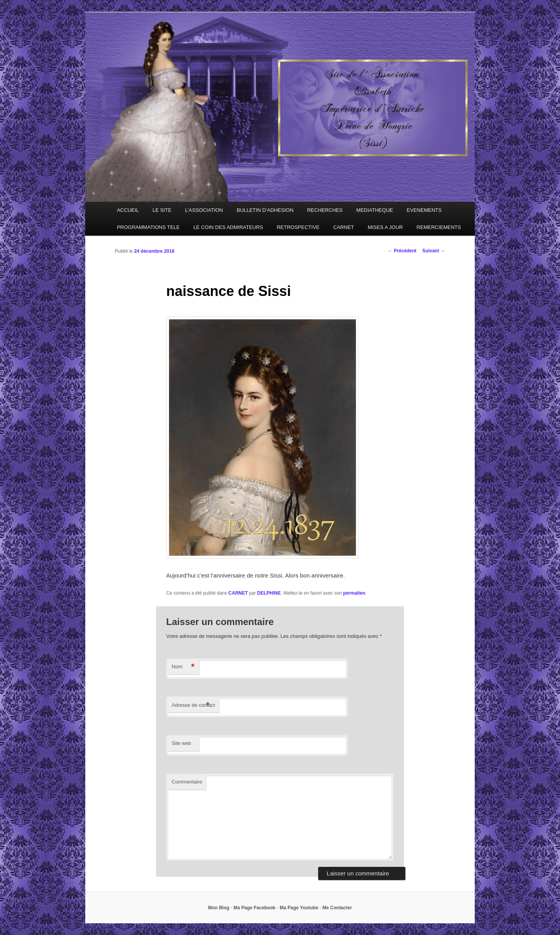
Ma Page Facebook (255, 908)
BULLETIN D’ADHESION (265, 210)
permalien (354, 593)
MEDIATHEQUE (375, 210)
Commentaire (187, 782)
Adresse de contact (193, 705)
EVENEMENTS (424, 210)
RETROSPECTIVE (298, 227)
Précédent (402, 251)
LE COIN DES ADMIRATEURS (228, 227)
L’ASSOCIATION (204, 210)
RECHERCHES (325, 210)
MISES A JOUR (385, 227)
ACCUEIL (128, 210)
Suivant (434, 251)
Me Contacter (337, 908)
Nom (183, 667)
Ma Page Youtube (299, 908)
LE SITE (162, 210)
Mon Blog (219, 908)
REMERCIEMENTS (439, 227)
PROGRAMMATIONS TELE (148, 227)
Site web (181, 743)
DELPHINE (269, 593)
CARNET (344, 227)
